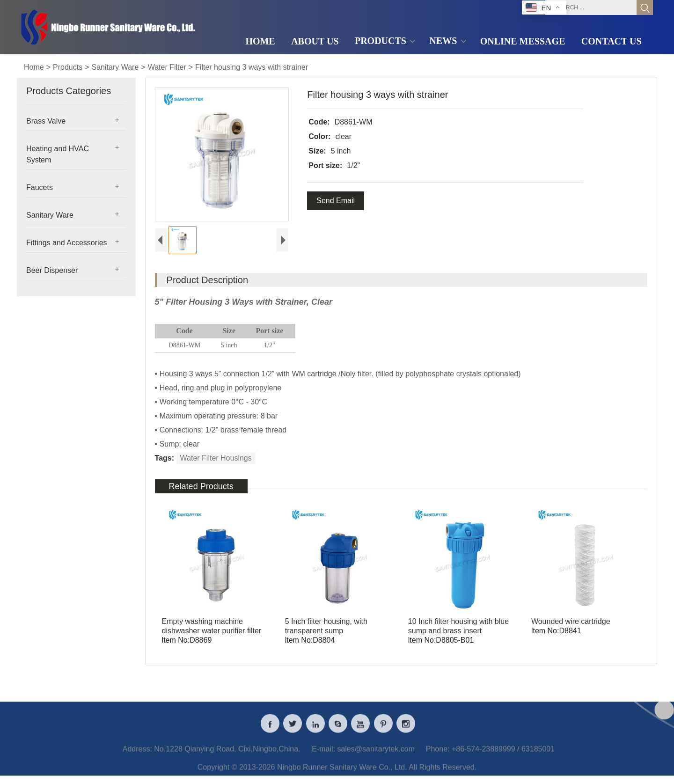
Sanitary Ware (115, 67)
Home (34, 67)
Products (68, 67)
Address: (137, 754)
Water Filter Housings (216, 458)
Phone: (438, 754)
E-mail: (323, 754)
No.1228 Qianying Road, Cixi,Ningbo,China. (227, 754)
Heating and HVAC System (58, 154)
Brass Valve (46, 121)
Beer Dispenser (52, 270)
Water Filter (167, 67)
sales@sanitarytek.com (376, 754)
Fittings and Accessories (67, 243)
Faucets (40, 187)
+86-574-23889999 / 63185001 (503, 754)
